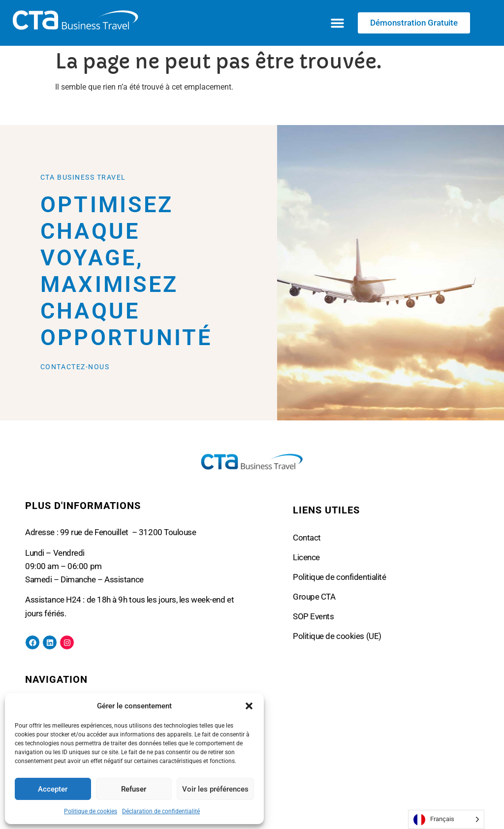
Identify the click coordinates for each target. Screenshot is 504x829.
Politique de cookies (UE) (337, 636)
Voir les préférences (215, 789)
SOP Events (314, 616)
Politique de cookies (91, 811)
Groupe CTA (314, 597)
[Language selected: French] (446, 819)
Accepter (53, 789)
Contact (307, 538)
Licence (306, 557)
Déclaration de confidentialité (161, 811)
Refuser (134, 789)
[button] (249, 706)
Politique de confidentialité (339, 577)
